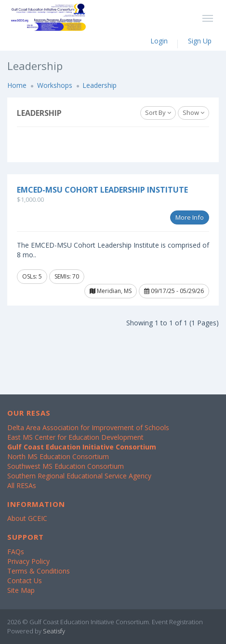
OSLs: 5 (32, 276)
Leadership (100, 85)
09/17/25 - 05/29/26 (174, 291)
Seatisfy (54, 631)
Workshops (55, 85)
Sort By (158, 112)
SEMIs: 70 (67, 276)
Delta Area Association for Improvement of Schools (88, 427)
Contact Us (25, 581)
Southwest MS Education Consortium (66, 466)
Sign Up (200, 41)
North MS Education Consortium (58, 456)
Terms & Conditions (39, 571)
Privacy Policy (28, 561)
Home (17, 85)
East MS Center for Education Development (75, 437)
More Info (190, 217)
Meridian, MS (111, 291)
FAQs (16, 552)
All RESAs (22, 485)
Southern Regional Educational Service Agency (79, 476)
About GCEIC (27, 518)
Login (159, 41)
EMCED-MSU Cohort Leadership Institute (102, 190)
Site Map (21, 590)
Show (193, 112)
